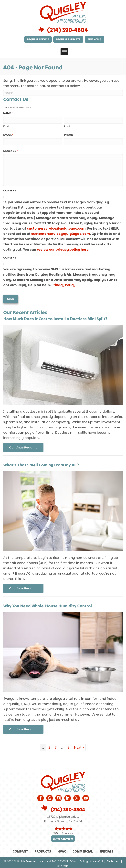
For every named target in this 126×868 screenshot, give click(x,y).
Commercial (83, 849)
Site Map (63, 864)
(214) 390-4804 (68, 30)
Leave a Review (63, 837)
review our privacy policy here (63, 248)
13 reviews (67, 831)
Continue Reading (26, 445)
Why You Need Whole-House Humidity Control (48, 604)
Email (8, 134)
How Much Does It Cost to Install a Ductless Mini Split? (55, 316)
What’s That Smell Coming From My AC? (41, 463)
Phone (69, 134)
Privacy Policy (63, 284)
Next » (79, 745)
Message (10, 150)
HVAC (62, 849)
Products (43, 849)
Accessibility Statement (105, 859)
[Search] (63, 93)
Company (20, 849)
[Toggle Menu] (64, 52)
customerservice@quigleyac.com (56, 227)
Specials (106, 849)
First (6, 126)
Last (67, 126)
